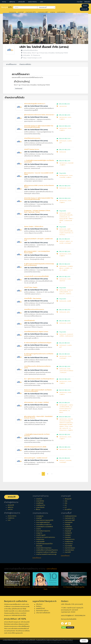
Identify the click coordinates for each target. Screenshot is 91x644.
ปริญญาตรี (68, 499)
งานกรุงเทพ (12, 12)
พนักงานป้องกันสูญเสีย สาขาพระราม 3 (35, 104)
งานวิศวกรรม (40, 539)
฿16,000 (67, 104)
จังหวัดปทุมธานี (63, 141)
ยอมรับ (84, 641)
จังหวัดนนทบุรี (19, 89)
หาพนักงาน (11, 518)
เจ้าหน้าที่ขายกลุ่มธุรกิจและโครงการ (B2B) (35, 447)
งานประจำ (39, 499)
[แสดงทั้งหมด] (37, 558)
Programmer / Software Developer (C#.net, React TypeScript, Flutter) (37, 211)
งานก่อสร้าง (67, 268)
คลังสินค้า (68, 241)
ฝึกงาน (38, 509)
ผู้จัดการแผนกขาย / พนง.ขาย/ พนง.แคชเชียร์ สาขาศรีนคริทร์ (39, 174)
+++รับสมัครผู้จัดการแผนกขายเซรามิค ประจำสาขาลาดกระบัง (37, 435)
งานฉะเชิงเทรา (69, 529)
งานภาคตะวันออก (70, 548)
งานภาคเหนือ (68, 546)
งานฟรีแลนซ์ (40, 503)
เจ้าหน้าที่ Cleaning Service (32, 149)
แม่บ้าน (68, 312)
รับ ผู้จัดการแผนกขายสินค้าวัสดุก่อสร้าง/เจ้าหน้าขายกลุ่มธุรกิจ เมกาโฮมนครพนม (39, 265)
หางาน (4, 2)
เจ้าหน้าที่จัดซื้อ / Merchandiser (33, 298)
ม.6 (66, 505)
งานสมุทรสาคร (69, 542)
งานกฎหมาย (40, 516)
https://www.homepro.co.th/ (32, 58)
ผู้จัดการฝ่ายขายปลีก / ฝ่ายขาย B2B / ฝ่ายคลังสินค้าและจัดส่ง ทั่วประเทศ (38, 417)
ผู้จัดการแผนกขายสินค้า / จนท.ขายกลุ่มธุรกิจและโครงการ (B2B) (37, 252)
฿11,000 (62, 104)
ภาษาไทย (80, 2)
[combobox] (25, 7)
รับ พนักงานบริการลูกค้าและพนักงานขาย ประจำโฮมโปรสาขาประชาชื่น (39, 355)
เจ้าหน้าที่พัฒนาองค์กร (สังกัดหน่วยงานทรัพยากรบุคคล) (37, 367)
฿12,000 (62, 239)
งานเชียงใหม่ (68, 527)
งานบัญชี (21, 12)
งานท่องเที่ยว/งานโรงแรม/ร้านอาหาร (47, 550)
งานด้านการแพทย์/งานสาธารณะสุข (46, 554)
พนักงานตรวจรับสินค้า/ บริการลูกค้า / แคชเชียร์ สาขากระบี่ (38, 239)
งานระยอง (68, 537)
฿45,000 (68, 417)
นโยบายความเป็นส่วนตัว (43, 613)
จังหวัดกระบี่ (62, 241)
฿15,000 (62, 115)
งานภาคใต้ (68, 552)
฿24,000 (67, 264)
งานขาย (53, 12)
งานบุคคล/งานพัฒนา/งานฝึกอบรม (46, 552)
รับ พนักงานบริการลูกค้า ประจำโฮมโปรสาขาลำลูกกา (38, 343)
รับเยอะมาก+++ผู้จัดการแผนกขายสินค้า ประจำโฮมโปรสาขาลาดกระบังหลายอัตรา (38, 391)
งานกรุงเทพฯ (68, 522)
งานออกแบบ (68, 294)
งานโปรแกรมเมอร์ (63, 217)
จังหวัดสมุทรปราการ (64, 175)
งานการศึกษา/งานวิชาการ (44, 525)
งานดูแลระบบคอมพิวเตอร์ (65, 233)
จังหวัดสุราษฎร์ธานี (63, 405)
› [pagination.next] (52, 474)
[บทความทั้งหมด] (52, 569)
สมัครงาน (12, 2)
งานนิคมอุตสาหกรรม (71, 516)
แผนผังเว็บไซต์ (40, 608)
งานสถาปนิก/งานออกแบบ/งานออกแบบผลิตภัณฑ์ (66, 409)
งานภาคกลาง (69, 544)
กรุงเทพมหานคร (63, 106)
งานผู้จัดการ (62, 119)
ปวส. (66, 501)
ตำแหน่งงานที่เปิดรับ (25, 64)
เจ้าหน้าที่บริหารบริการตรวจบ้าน (32, 138)
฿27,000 (68, 139)
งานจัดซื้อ (69, 301)
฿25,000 (68, 252)
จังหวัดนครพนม (63, 266)
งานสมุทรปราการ (70, 539)
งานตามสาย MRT (43, 12)
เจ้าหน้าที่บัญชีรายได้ (29, 321)
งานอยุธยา (68, 535)
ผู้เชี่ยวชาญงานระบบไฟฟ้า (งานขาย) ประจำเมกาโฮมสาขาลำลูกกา (39, 186)
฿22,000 (68, 126)
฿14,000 (62, 161)
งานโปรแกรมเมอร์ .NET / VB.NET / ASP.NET (66, 219)
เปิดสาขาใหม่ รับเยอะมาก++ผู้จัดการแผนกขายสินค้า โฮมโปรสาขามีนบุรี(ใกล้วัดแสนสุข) (39, 127)
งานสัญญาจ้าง (41, 505)
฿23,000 (68, 115)
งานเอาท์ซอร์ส (40, 507)
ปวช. (66, 503)
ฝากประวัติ (22, 2)
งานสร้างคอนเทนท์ (69, 336)
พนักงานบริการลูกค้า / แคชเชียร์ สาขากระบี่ (36, 458)
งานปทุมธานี (68, 533)
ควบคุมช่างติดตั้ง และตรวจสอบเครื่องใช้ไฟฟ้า (36, 276)
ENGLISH (87, 2)
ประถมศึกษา (68, 509)
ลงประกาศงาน (32, 2)
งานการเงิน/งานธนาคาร (43, 531)
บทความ (10, 509)
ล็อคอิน (85, 6)
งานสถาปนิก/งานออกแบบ (44, 548)
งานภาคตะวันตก (69, 550)
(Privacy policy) (68, 640)
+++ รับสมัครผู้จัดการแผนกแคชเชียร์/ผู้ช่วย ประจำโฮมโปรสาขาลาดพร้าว (39, 161)
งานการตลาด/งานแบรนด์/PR (45, 520)
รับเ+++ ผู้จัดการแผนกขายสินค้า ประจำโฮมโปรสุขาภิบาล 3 (39, 379)
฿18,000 (62, 150)
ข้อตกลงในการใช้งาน (42, 611)
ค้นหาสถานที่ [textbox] (45, 7)
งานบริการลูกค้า (68, 243)
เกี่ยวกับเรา (39, 604)
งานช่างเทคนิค (61, 12)
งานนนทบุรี (68, 531)
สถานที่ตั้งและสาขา (11, 64)
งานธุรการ (39, 533)
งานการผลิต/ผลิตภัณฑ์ (43, 522)
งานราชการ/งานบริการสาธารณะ (46, 537)
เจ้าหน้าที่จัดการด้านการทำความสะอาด (34, 309)
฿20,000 (62, 126)
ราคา (42, 2)
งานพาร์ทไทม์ (40, 501)
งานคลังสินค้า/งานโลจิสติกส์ (44, 527)
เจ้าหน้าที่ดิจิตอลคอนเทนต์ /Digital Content (36, 332)
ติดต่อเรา (39, 606)
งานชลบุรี (67, 525)
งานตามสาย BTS (31, 12)
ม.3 (66, 507)
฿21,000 (68, 435)
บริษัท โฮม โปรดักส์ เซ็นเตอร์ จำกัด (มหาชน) (44, 47)
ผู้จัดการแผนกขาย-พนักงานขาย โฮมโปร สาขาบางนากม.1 (39, 115)
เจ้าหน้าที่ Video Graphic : (31, 287)
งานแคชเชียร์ (70, 163)
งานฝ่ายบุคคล (63, 373)
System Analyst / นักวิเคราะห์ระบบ (34, 226)
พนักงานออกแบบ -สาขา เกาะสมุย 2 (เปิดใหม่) (36, 402)
